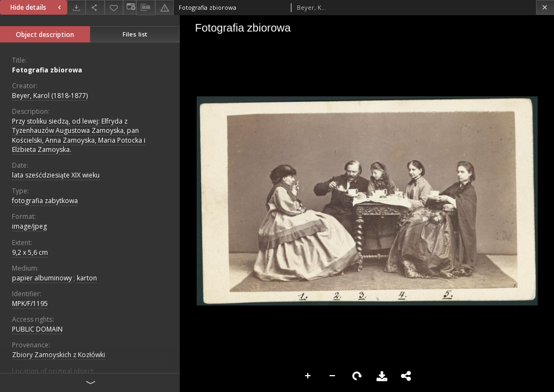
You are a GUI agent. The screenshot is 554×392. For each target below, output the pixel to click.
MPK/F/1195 (30, 304)
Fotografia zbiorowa (47, 70)
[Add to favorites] (114, 7)
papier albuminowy (42, 278)
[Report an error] (165, 7)
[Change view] (130, 7)
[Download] (76, 7)
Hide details (37, 7)
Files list (135, 34)
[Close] (545, 7)
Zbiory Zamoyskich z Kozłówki (59, 355)
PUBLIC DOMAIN (37, 329)
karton (87, 278)
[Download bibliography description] (145, 8)
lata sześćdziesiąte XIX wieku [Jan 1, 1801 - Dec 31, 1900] (56, 175)
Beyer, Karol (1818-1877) (50, 96)
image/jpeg (29, 226)
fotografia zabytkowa (45, 201)
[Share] (95, 7)
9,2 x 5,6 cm (30, 252)
